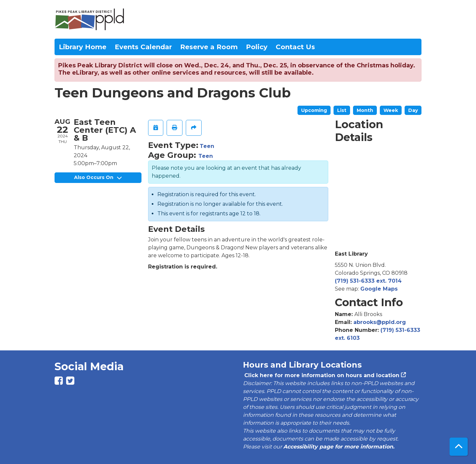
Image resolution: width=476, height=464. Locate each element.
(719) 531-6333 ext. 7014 (368, 281)
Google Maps (379, 289)
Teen (207, 146)
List (342, 110)
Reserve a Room (209, 47)
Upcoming (314, 110)
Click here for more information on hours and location (321, 375)
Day (413, 110)
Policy (257, 47)
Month (365, 110)
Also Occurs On (98, 177)
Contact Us (295, 47)
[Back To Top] (459, 447)
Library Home (83, 47)
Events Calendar (143, 47)
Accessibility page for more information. (339, 447)
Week (391, 110)
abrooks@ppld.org (380, 322)
